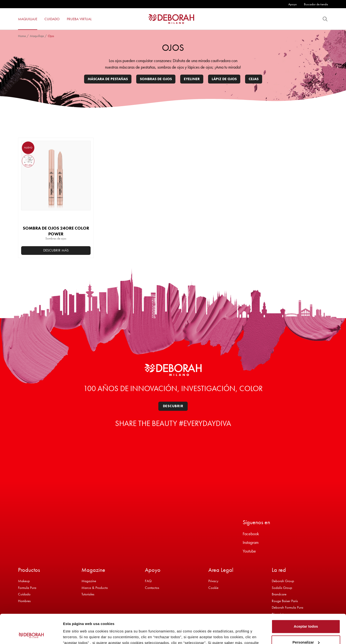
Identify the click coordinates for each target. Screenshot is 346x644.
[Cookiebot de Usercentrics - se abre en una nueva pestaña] (31, 635)
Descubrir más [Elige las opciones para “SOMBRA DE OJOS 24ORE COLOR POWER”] (56, 250)
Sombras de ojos (156, 79)
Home (22, 36)
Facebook (251, 534)
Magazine (89, 581)
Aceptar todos (306, 599)
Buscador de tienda (316, 4)
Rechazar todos (306, 631)
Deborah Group (283, 581)
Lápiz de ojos (224, 79)
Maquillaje (37, 36)
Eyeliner (192, 79)
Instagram (251, 542)
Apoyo (293, 4)
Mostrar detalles (77, 634)
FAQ (148, 581)
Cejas (254, 79)
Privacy (213, 581)
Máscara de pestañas (108, 79)
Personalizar (306, 615)
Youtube (249, 551)
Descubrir (173, 406)
